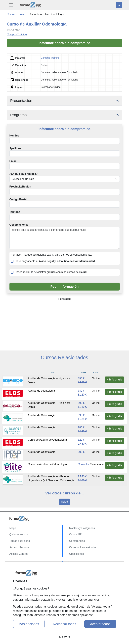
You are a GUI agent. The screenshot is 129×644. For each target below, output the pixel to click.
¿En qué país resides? (24, 174)
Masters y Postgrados (82, 528)
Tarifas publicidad (20, 541)
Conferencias (77, 541)
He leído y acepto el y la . (55, 261)
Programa (19, 115)
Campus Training (17, 34)
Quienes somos (19, 534)
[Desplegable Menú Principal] (11, 5)
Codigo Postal (18, 199)
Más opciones (29, 624)
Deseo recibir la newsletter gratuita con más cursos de (51, 272)
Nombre (14, 136)
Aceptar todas (100, 624)
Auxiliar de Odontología (42, 415)
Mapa (13, 528)
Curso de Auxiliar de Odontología (47, 440)
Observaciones (19, 225)
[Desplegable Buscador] (119, 5)
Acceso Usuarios (19, 547)
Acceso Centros (19, 554)
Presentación (21, 101)
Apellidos (15, 148)
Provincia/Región (20, 187)
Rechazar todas (64, 624)
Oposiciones (77, 554)
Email (13, 161)
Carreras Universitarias (83, 547)
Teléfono (15, 212)
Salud (64, 502)
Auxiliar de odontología (41, 391)
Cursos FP (76, 534)
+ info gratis (114, 380)
